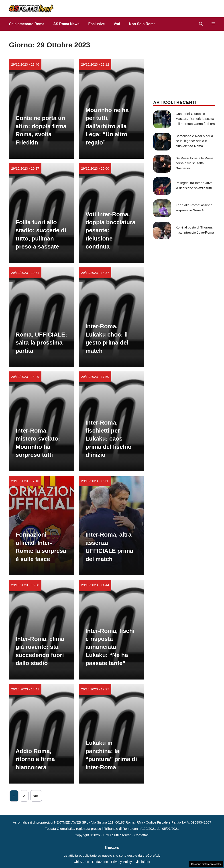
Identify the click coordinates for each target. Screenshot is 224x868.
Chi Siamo (81, 862)
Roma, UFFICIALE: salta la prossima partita (41, 343)
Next (36, 796)
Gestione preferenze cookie (206, 864)
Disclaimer (143, 862)
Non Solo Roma (142, 24)
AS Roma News (66, 24)
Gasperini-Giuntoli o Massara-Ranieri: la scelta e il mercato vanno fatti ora (195, 119)
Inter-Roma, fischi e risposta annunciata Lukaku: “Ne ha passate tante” (110, 647)
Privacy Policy (121, 862)
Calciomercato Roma (27, 24)
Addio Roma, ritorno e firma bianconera (35, 759)
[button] (201, 24)
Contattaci (142, 835)
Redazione (100, 862)
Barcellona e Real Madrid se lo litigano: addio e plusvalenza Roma (194, 141)
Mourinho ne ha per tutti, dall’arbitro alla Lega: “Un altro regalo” (107, 126)
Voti (117, 24)
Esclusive (97, 24)
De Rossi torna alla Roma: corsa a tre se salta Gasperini (195, 163)
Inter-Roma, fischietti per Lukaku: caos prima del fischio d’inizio (109, 439)
